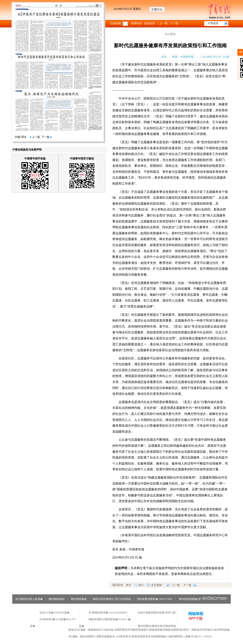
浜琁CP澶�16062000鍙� (55, 613)
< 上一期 (163, 23)
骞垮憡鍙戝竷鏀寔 (203, 599)
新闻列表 (136, 23)
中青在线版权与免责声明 (27, 150)
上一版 (35, 137)
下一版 (47, 137)
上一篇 (173, 585)
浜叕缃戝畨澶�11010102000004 (108, 613)
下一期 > (175, 23)
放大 (129, 585)
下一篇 (190, 585)
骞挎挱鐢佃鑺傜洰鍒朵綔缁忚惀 (157, 626)
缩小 (139, 585)
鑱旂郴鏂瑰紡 (57, 599)
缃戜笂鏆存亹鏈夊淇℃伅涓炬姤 (112, 599)
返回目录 (150, 23)
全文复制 (154, 585)
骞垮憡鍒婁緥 (79, 599)
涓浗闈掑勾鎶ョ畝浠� (29, 599)
